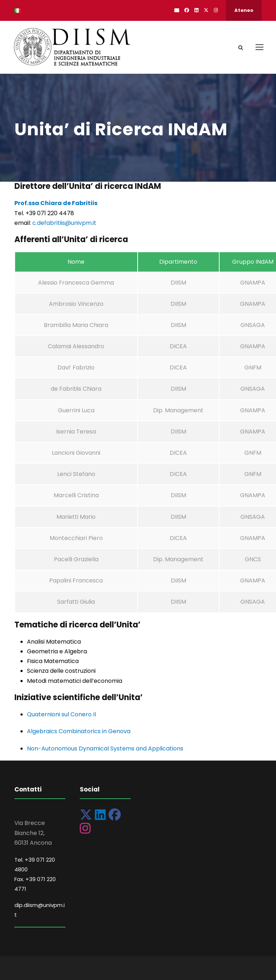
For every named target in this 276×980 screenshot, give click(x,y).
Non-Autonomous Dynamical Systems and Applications (105, 748)
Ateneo (244, 10)
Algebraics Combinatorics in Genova (79, 731)
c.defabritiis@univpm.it (64, 223)
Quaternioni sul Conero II (61, 714)
